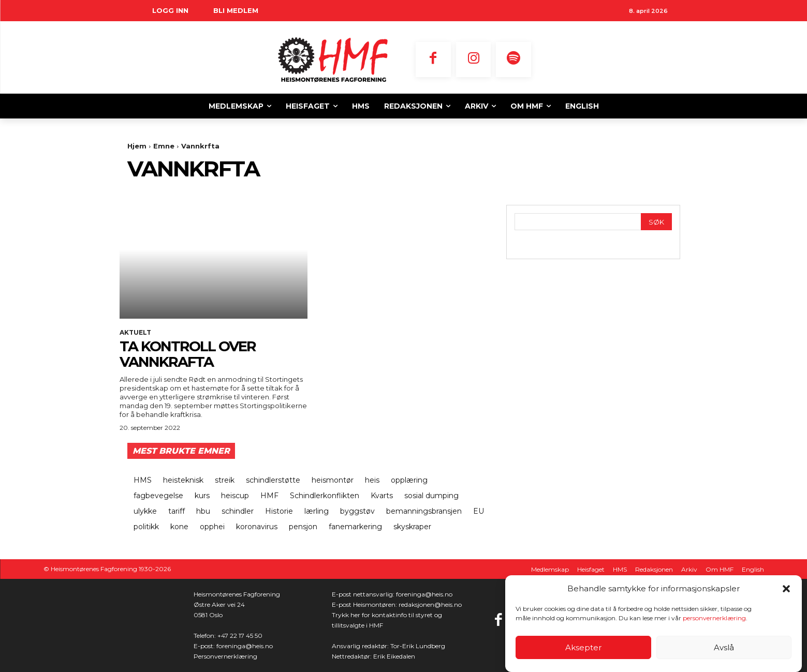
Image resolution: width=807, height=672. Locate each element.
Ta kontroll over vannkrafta (189, 354)
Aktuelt (135, 333)
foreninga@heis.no (245, 646)
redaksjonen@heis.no (430, 604)
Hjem (137, 146)
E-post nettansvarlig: (364, 594)
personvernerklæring (714, 619)
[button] (786, 590)
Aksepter (583, 648)
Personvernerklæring (225, 656)
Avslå (724, 648)
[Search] (656, 222)
